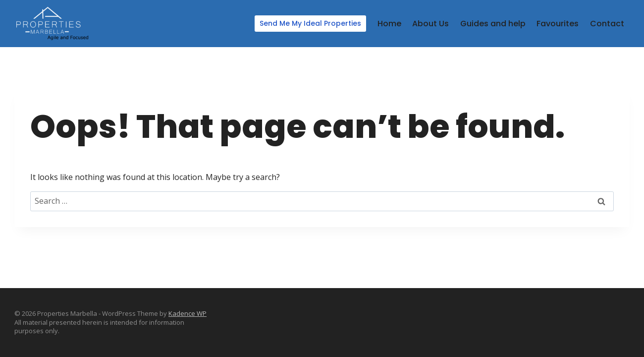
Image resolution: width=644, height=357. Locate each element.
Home (389, 24)
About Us (430, 24)
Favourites (558, 24)
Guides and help (493, 24)
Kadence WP (188, 313)
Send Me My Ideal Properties (310, 23)
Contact (607, 24)
